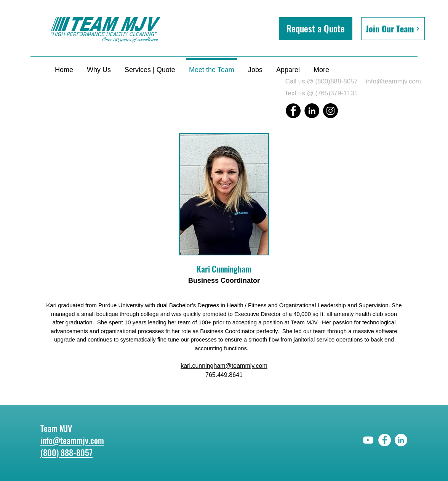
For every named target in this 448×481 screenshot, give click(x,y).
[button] (316, 29)
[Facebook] (293, 111)
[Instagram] (330, 111)
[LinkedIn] (312, 111)
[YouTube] (368, 440)
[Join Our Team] (393, 29)
